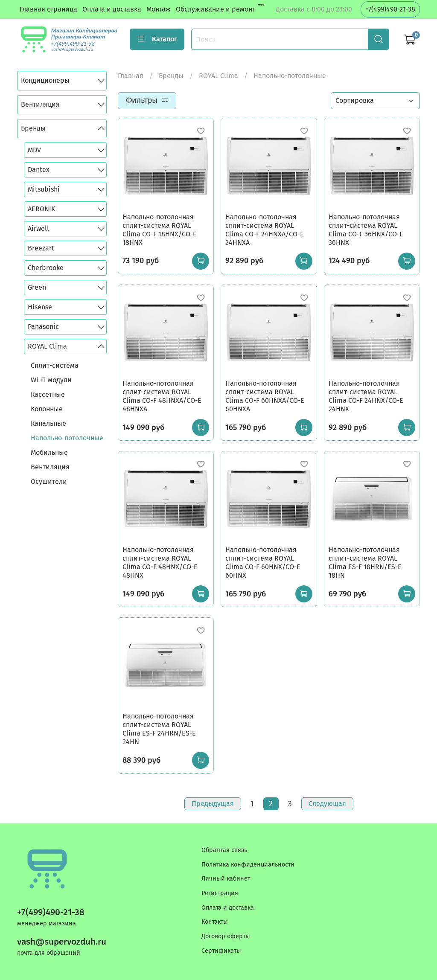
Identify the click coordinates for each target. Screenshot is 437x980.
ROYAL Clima (218, 76)
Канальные (48, 423)
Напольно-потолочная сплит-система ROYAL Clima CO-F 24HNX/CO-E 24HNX (366, 396)
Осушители (49, 481)
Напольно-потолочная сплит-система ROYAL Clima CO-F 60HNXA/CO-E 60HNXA (265, 396)
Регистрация (220, 893)
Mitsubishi (44, 189)
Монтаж (159, 9)
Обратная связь (224, 850)
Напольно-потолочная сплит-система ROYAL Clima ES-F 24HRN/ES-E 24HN (159, 729)
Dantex (39, 170)
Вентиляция (40, 104)
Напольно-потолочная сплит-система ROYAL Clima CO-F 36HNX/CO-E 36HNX (366, 230)
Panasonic (43, 327)
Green (37, 287)
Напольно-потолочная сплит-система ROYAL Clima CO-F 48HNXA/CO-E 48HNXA (162, 396)
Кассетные (48, 394)
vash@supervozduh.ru (62, 942)
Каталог (157, 39)
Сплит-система (55, 365)
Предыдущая (213, 804)
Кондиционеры (45, 80)
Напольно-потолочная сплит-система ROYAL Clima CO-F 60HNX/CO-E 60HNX (263, 563)
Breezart (41, 248)
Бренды (171, 76)
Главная (131, 76)
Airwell (38, 228)
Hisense (40, 307)
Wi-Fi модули (51, 380)
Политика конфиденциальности (248, 865)
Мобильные (49, 452)
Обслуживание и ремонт (216, 9)
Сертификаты (221, 951)
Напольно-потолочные (67, 438)
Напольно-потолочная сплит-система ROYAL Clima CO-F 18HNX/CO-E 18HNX (160, 230)
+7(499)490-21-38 (390, 9)
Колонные (47, 409)
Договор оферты (226, 936)
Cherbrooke (46, 268)
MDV (34, 150)
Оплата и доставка (112, 9)
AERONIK (41, 209)
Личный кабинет (226, 879)
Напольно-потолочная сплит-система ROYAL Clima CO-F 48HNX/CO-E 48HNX (160, 563)
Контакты (215, 922)
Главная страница (48, 9)
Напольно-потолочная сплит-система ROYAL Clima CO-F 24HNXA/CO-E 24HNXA (265, 230)
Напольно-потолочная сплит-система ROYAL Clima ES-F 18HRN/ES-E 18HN (365, 563)
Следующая (327, 804)
